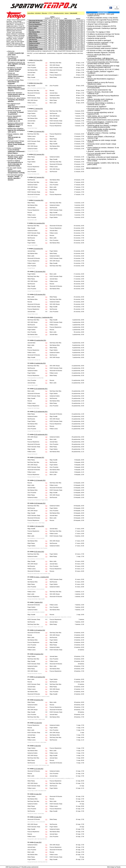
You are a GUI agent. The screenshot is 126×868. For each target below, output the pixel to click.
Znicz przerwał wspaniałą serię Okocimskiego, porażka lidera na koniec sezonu (103, 63)
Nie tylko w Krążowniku (16, 157)
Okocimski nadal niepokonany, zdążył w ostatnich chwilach (101, 110)
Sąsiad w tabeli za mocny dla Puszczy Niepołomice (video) (101, 83)
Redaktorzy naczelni (15, 69)
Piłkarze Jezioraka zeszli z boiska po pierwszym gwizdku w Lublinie (100, 100)
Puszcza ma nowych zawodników (99, 46)
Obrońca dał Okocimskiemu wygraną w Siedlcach (101, 80)
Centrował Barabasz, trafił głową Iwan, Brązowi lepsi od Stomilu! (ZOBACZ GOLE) (102, 59)
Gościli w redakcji (15, 163)
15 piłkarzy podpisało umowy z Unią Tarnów (103, 18)
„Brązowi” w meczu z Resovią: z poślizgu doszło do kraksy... (102, 134)
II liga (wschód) (73, 13)
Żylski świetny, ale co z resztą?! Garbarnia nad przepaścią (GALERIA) (102, 117)
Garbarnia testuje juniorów (97, 38)
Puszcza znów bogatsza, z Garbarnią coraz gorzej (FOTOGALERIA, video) (102, 123)
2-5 (46, 327)
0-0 (46, 70)
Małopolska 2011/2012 (59, 13)
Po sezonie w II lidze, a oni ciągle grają (101, 50)
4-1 (46, 157)
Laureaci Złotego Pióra (16, 82)
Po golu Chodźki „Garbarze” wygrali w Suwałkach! (101, 72)
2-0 (46, 72)
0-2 (46, 226)
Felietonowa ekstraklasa (16, 88)
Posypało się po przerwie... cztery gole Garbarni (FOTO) (101, 15)
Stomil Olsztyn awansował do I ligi (99, 90)
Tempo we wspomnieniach (16, 76)
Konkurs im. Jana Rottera (17, 100)
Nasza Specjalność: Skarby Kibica (15, 118)
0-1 (46, 123)
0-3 (46, 98)
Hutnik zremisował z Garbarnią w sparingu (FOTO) (102, 29)
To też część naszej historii (16, 170)
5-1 (46, 834)
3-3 (46, 274)
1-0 (46, 63)
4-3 (46, 497)
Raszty (118, 867)
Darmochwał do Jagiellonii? (97, 107)
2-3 (46, 705)
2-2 (46, 111)
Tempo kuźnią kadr (16, 112)
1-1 (46, 77)
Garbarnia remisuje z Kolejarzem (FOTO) (102, 26)
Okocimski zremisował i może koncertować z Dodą (103, 76)
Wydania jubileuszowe (15, 125)
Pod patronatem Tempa (16, 143)
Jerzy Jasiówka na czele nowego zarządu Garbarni (102, 141)
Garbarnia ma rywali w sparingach (99, 40)
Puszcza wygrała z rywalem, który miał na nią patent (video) (103, 164)
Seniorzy (67, 13)
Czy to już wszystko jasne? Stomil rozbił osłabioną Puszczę (101, 154)
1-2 (46, 116)
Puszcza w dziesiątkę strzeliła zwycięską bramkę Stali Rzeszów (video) (101, 130)
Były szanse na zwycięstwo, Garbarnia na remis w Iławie (102, 160)
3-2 (46, 146)
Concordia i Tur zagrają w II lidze (99, 32)
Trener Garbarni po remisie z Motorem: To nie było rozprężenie (103, 148)
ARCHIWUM (38, 13)
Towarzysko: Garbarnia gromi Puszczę (101, 36)
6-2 (46, 656)
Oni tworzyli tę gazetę (15, 177)
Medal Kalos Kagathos (16, 130)
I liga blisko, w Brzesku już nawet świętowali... (103, 157)
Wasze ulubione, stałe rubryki (15, 136)
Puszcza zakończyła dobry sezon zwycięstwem (99, 55)
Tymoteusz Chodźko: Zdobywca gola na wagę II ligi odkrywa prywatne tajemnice (103, 66)
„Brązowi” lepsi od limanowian (98, 24)
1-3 (46, 215)
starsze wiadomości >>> (94, 168)
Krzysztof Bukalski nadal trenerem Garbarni (102, 48)
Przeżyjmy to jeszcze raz (16, 64)
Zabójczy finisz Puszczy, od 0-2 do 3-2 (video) (103, 69)
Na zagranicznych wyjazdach (17, 106)
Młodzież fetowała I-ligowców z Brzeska (101, 53)
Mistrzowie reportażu (16, 94)
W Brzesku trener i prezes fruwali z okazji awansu (102, 145)
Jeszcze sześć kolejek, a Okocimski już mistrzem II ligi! (101, 137)
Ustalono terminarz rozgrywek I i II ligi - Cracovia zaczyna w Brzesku (101, 43)
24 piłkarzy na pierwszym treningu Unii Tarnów (103, 34)
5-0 (46, 304)
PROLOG (16, 53)
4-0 (46, 439)
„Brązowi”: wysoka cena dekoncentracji (101, 151)
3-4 (46, 103)
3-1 (46, 281)
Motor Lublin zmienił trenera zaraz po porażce (103, 120)
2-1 (46, 144)
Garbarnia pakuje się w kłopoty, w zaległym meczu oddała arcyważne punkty (102, 126)
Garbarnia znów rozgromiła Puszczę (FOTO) (103, 20)
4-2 (46, 353)
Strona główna (31, 13)
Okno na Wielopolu (16, 151)
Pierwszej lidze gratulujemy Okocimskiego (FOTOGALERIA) (102, 87)
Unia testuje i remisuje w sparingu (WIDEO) (102, 22)
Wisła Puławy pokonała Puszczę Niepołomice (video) (103, 96)
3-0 (46, 65)
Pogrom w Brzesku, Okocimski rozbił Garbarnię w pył (100, 93)
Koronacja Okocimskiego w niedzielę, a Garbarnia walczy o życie (101, 104)
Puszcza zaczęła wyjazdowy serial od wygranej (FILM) (100, 113)
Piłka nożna (44, 13)
